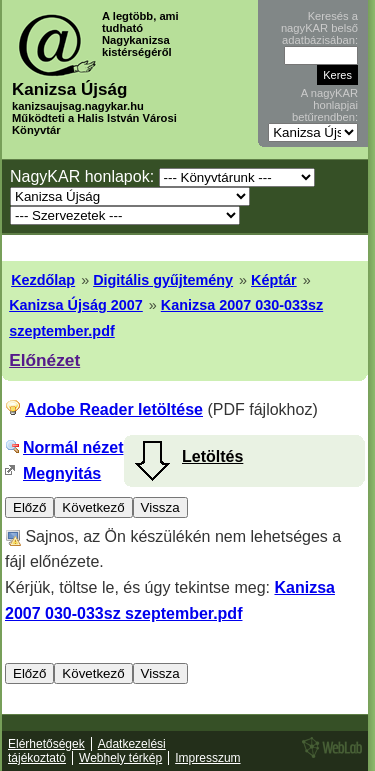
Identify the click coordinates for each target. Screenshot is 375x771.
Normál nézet (73, 447)
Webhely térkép (120, 758)
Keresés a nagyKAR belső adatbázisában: (319, 28)
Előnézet (44, 360)
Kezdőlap (43, 280)
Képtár (274, 280)
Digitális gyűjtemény (163, 280)
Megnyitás (62, 473)
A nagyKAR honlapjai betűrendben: (325, 105)
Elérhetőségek (46, 744)
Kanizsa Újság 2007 (76, 305)
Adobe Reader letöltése (114, 409)
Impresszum (207, 758)
